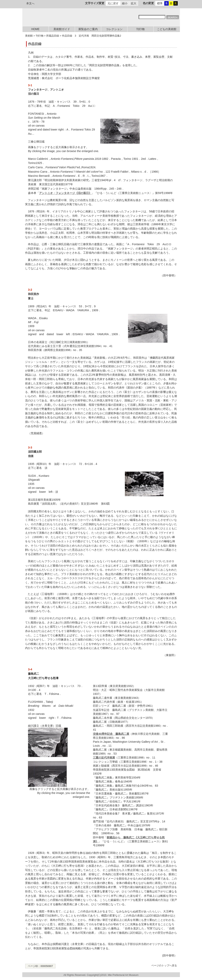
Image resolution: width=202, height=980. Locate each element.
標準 (160, 3)
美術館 (29, 36)
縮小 (125, 3)
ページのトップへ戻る (164, 966)
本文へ (30, 3)
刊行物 (140, 29)
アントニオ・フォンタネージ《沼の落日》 (65, 193)
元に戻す (113, 3)
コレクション (114, 29)
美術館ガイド (62, 29)
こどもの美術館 (167, 29)
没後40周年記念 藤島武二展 (111, 734)
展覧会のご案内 (88, 29)
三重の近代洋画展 (104, 758)
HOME (35, 29)
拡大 (134, 3)
